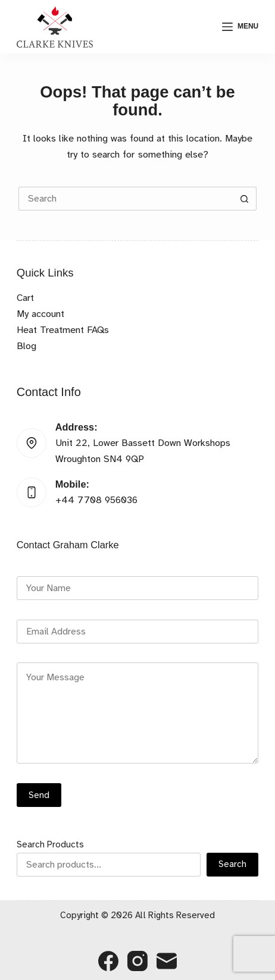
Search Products (50, 844)
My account (40, 314)
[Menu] (240, 27)
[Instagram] (137, 961)
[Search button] (245, 199)
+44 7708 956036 (96, 500)
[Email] (167, 961)
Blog (26, 346)
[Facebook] (108, 961)
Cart (25, 298)
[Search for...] (126, 199)
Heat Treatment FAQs (63, 330)
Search (232, 864)
